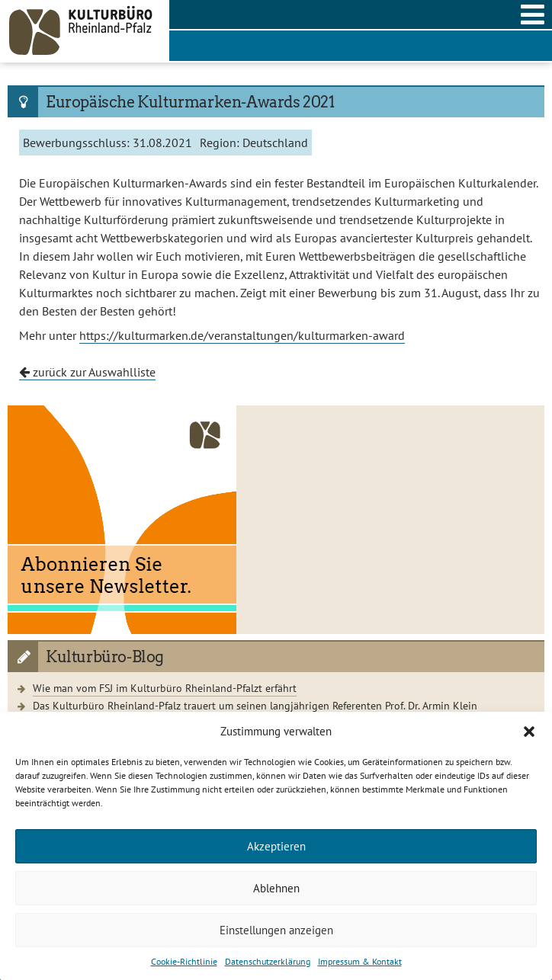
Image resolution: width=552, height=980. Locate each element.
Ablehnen (276, 888)
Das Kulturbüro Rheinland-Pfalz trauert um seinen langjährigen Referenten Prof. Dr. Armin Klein (255, 705)
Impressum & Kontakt (360, 961)
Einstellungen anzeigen (276, 930)
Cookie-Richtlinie (184, 961)
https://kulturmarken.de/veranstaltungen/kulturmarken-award (242, 335)
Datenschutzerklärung (268, 961)
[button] (529, 732)
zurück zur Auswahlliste (87, 372)
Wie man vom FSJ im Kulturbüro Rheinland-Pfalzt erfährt (165, 688)
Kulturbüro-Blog (105, 657)
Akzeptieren (276, 846)
